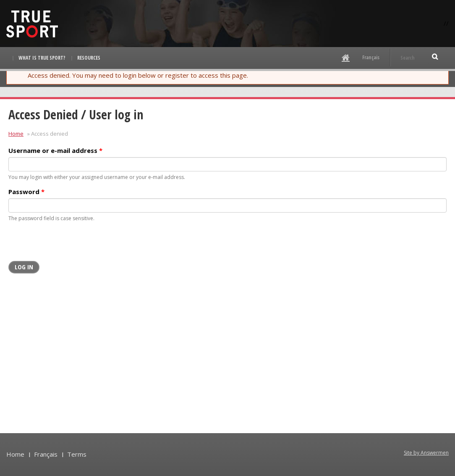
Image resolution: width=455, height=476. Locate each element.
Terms (77, 454)
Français (371, 57)
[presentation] (72, 245)
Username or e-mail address (55, 150)
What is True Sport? (42, 58)
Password (26, 192)
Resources (89, 58)
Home (16, 134)
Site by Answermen (426, 453)
